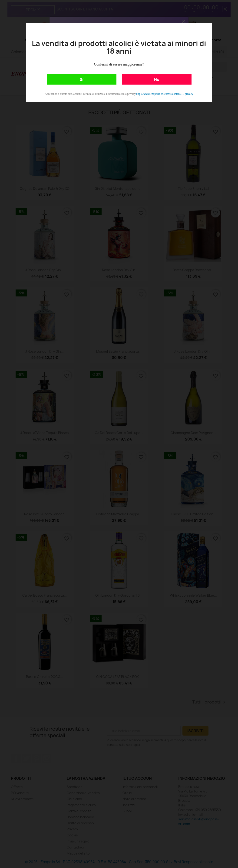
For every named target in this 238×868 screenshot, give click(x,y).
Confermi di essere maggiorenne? (119, 64)
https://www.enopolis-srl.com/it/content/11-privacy (165, 94)
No (157, 79)
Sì (82, 79)
